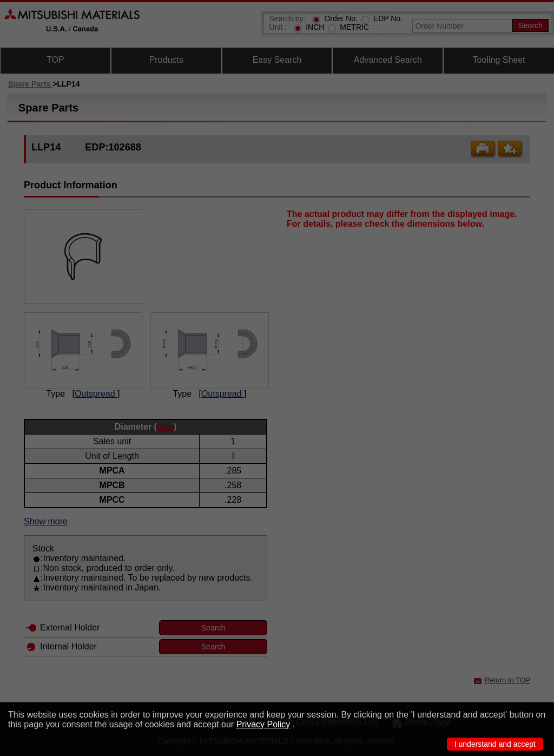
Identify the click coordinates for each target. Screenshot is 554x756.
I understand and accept (495, 744)
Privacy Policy (263, 724)
